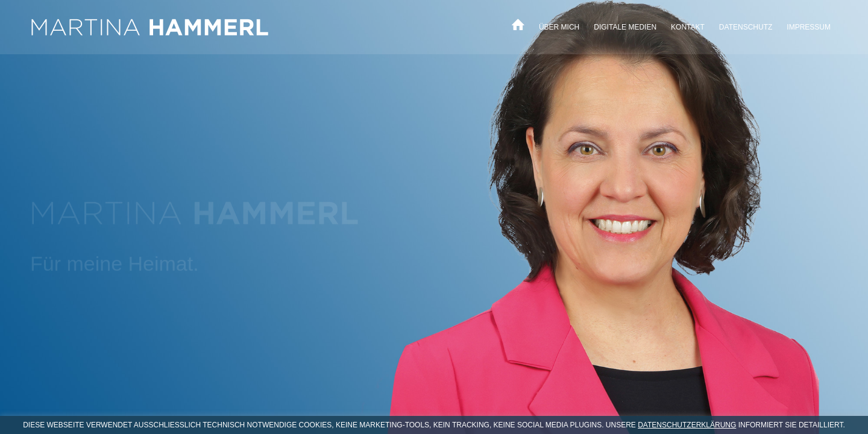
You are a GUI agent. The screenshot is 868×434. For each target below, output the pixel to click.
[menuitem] (518, 27)
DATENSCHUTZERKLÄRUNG (687, 425)
